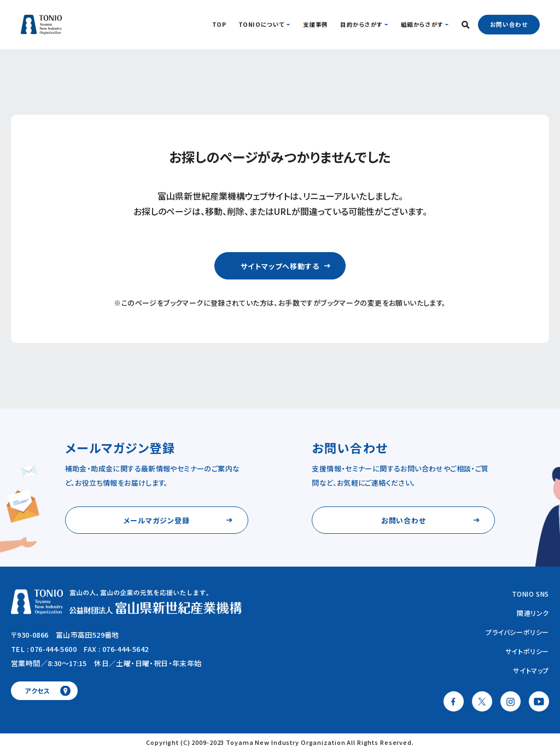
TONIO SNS (530, 594)
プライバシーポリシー (517, 632)
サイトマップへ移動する (280, 266)
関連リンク (533, 613)
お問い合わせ (509, 24)
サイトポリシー (527, 651)
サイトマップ (531, 670)
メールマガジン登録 (157, 520)
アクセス (37, 690)
